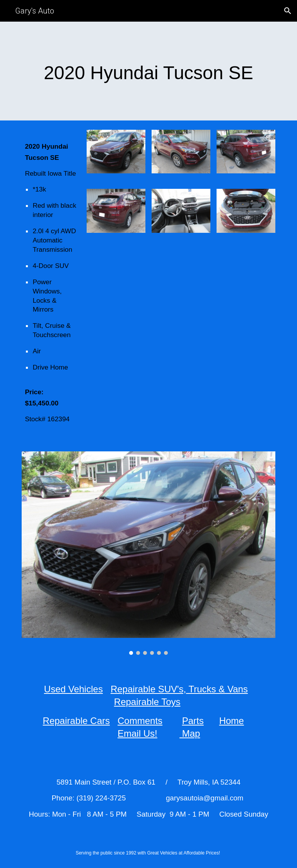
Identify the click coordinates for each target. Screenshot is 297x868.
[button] (288, 11)
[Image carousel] (148, 553)
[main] (148, 71)
